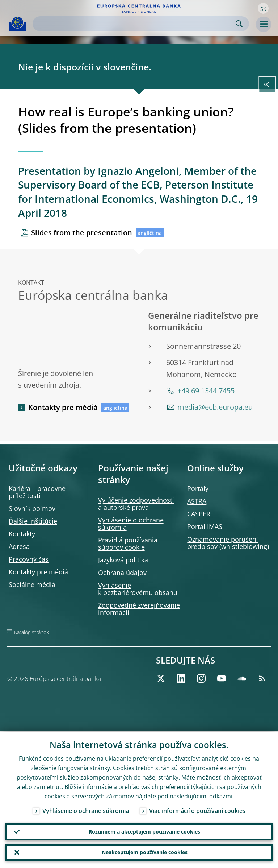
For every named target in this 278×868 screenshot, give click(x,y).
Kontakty (22, 534)
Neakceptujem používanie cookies (145, 852)
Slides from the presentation (82, 233)
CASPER (199, 514)
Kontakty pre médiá (63, 407)
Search (239, 24)
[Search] (135, 24)
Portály (198, 488)
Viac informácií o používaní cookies (197, 810)
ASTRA (197, 501)
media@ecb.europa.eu (215, 407)
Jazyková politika (123, 560)
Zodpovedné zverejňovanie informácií (139, 609)
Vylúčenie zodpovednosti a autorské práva (136, 504)
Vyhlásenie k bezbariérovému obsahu (138, 589)
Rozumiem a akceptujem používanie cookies (144, 831)
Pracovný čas (29, 559)
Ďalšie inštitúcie (33, 521)
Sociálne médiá (32, 584)
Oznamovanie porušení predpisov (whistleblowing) (228, 543)
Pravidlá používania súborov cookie (128, 543)
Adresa (19, 546)
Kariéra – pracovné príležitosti (37, 492)
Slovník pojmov (32, 508)
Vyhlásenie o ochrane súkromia (131, 524)
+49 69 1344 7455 (206, 391)
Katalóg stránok (31, 632)
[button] (263, 8)
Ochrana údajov (122, 573)
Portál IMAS (205, 526)
